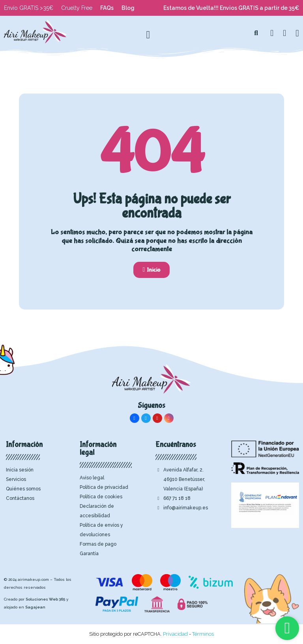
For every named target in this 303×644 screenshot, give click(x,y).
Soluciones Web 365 (45, 599)
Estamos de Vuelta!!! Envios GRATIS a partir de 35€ (231, 8)
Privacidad (175, 634)
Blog (128, 8)
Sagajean (35, 607)
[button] (256, 33)
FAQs (107, 8)
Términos (203, 634)
